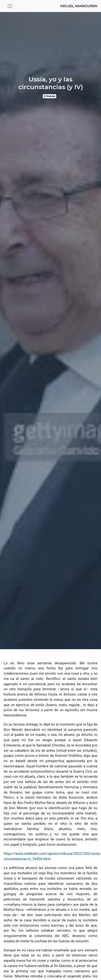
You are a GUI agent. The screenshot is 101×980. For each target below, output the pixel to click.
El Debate (50, 96)
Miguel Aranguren (79, 6)
